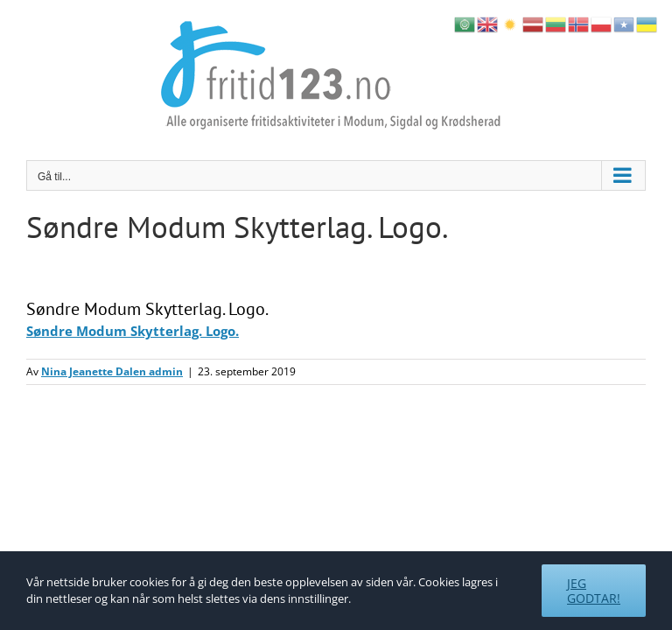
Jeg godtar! (594, 591)
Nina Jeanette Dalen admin (112, 371)
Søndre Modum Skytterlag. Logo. (133, 331)
